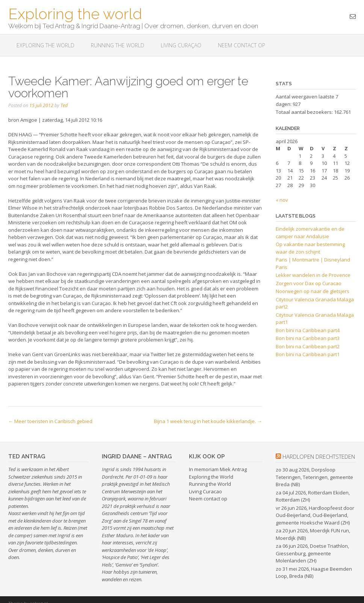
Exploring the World (211, 477)
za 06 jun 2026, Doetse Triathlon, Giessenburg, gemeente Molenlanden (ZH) (312, 553)
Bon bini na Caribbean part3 (308, 338)
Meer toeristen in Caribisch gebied (50, 421)
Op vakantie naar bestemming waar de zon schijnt (310, 248)
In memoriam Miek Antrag (218, 469)
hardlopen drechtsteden (319, 456)
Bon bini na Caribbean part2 (308, 346)
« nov (282, 200)
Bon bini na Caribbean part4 (308, 330)
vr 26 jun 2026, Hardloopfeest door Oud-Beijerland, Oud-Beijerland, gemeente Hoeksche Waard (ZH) (315, 515)
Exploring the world (75, 13)
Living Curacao (205, 491)
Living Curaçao (181, 45)
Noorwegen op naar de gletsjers (313, 291)
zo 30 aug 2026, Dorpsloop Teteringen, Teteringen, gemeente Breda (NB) (314, 477)
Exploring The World (45, 45)
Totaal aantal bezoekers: (305, 112)
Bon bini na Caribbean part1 (308, 354)
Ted (64, 105)
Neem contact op (242, 45)
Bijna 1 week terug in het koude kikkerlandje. (208, 421)
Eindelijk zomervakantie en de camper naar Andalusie (310, 233)
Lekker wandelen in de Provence (313, 275)
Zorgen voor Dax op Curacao (309, 283)
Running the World (118, 45)
